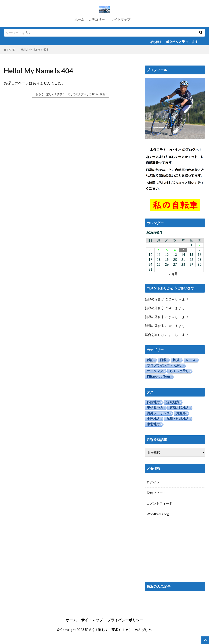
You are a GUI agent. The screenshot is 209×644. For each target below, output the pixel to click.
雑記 (150, 360)
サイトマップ (121, 19)
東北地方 (153, 424)
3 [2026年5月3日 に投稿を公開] (150, 250)
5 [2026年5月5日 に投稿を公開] (167, 250)
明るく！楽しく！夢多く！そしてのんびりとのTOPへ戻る (70, 94)
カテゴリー (97, 19)
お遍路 (181, 413)
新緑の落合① (154, 317)
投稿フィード (156, 493)
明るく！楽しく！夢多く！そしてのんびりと (118, 630)
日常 (163, 360)
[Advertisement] (175, 551)
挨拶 (176, 360)
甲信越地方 (155, 408)
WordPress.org (158, 514)
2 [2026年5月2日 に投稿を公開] (200, 245)
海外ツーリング (158, 413)
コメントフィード (159, 503)
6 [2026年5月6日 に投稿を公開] (175, 250)
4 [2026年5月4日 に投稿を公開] (159, 250)
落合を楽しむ (154, 335)
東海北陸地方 (179, 408)
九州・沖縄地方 (178, 419)
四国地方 (153, 402)
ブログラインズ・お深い (165, 366)
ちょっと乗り (179, 371)
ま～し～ (175, 299)
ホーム (79, 19)
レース (191, 360)
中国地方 (153, 419)
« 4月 (174, 274)
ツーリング (155, 371)
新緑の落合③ (154, 299)
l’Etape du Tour (159, 377)
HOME (11, 50)
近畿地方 (173, 402)
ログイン (153, 482)
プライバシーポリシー (125, 620)
